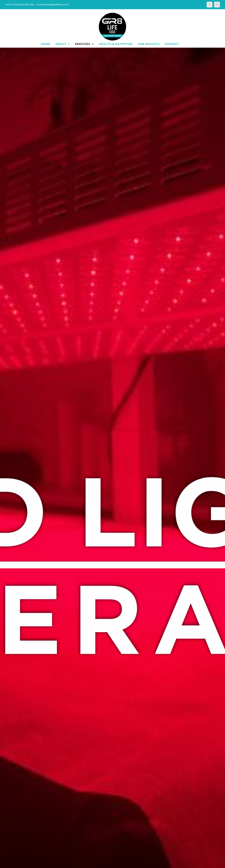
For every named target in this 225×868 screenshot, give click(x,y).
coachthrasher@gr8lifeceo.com (52, 5)
